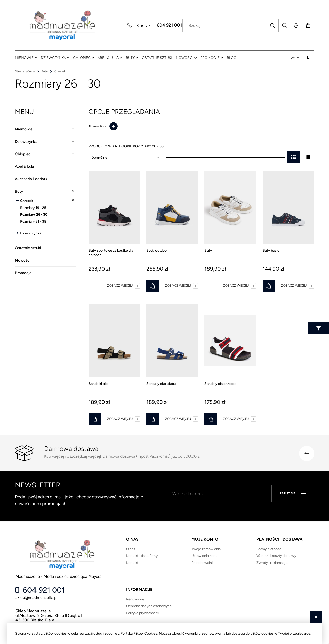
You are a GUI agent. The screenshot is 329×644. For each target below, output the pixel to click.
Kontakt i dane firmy (142, 556)
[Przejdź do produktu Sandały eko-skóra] (172, 341)
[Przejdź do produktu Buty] (230, 207)
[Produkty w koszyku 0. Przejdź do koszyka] (308, 25)
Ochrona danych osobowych (149, 606)
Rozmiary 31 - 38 (33, 221)
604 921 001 (169, 25)
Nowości (23, 260)
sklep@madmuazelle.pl (36, 597)
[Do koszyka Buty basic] (269, 286)
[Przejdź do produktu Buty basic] (288, 207)
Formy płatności (269, 549)
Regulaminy (135, 599)
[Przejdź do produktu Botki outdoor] (172, 207)
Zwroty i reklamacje (272, 563)
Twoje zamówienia (206, 549)
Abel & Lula (24, 166)
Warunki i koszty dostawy (276, 556)
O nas (131, 549)
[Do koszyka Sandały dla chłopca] (211, 419)
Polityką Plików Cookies (139, 633)
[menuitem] (26, 58)
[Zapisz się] (293, 494)
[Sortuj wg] (126, 157)
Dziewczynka (26, 142)
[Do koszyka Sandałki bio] (95, 419)
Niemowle (24, 129)
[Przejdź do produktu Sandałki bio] (114, 341)
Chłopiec (23, 154)
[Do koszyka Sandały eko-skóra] (153, 419)
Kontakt (132, 563)
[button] (124, 286)
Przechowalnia (203, 563)
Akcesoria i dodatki (32, 179)
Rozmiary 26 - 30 (34, 215)
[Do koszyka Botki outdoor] (153, 286)
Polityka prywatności (142, 613)
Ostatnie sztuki (28, 248)
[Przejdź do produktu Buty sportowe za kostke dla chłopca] (114, 207)
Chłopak (27, 201)
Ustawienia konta (205, 556)
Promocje (23, 273)
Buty (19, 191)
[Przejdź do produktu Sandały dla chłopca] (230, 341)
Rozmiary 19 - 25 (33, 208)
